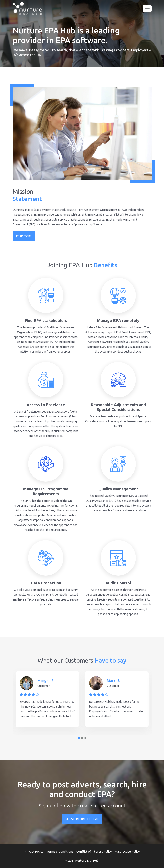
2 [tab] (82, 738)
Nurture (81, 860)
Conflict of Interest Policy (94, 852)
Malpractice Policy (127, 852)
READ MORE (24, 236)
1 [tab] (79, 738)
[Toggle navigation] (147, 9)
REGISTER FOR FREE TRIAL (82, 819)
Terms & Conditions (60, 852)
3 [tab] (85, 738)
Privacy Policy (34, 852)
